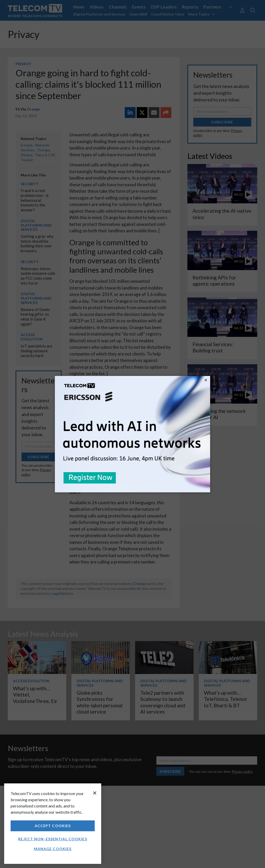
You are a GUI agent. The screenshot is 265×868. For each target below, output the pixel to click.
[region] (53, 824)
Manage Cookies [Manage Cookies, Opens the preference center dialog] (53, 849)
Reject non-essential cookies (53, 839)
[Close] (95, 793)
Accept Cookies (53, 826)
